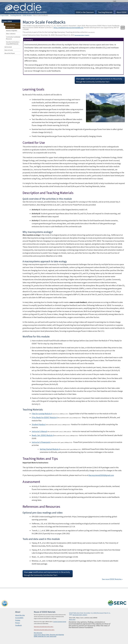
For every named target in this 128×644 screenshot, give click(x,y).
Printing (18, 620)
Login (115, 1)
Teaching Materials (105, 12)
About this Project (10, 53)
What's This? (72, 619)
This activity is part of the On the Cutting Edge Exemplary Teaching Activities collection (59, 32)
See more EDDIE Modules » (112, 579)
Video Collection (11, 34)
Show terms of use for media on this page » (44, 630)
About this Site (20, 615)
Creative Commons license (60, 622)
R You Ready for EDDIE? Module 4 (44, 417)
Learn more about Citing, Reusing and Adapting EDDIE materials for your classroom (49, 635)
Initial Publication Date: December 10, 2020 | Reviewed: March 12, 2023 (56, 35)
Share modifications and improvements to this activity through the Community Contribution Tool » (99, 80)
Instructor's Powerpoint (41, 442)
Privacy (18, 623)
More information (38, 633)
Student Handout (39, 424)
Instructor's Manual (39, 431)
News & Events (9, 50)
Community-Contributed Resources (13, 38)
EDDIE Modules (27, 15)
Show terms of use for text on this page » (44, 627)
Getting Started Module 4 (50, 449)
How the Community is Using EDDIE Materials (13, 43)
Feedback (18, 625)
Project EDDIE (4, 15)
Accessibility (19, 618)
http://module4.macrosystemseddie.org (68, 28)
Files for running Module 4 (42, 414)
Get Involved (8, 47)
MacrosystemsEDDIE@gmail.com (101, 475)
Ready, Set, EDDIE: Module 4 (43, 435)
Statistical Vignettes (12, 31)
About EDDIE (122, 12)
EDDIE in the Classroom (85, 12)
